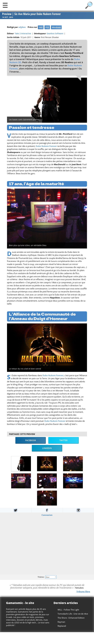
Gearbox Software (55, 34)
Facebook (31, 440)
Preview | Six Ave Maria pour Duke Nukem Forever (31, 14)
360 (41, 27)
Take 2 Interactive (23, 34)
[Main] (5, 5)
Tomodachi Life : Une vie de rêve (73, 614)
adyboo (22, 27)
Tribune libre (83, 591)
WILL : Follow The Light (68, 610)
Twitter (63, 440)
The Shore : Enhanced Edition (71, 618)
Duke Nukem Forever (46, 146)
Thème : (47, 577)
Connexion (47, 515)
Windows (56, 27)
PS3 (47, 27)
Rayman (61, 622)
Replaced (62, 626)
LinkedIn (47, 448)
